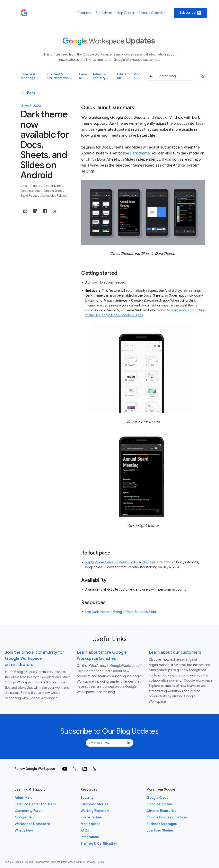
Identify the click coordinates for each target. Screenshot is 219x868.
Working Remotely (95, 811)
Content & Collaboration (59, 76)
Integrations (90, 837)
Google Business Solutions (167, 817)
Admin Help (24, 798)
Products (85, 13)
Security (87, 798)
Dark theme (140, 153)
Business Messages (162, 824)
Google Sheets (31, 191)
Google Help (25, 817)
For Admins (104, 13)
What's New (24, 831)
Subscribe (190, 13)
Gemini (83, 76)
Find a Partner (91, 817)
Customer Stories (94, 804)
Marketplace (91, 824)
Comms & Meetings (29, 76)
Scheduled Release (55, 196)
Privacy (91, 862)
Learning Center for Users (35, 804)
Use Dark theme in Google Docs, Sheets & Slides (121, 612)
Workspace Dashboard (32, 824)
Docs (24, 186)
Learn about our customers (175, 652)
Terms (100, 862)
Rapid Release (30, 196)
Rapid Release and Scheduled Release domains (120, 562)
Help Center (125, 13)
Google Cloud (157, 798)
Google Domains (160, 804)
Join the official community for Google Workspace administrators (34, 659)
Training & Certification (99, 844)
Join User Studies (160, 831)
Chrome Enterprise (161, 811)
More (137, 76)
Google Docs (53, 186)
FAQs (85, 831)
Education (123, 76)
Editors (36, 186)
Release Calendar (152, 13)
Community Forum (29, 811)
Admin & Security (101, 76)
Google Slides (53, 191)
